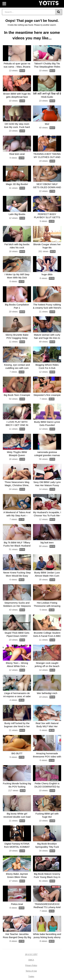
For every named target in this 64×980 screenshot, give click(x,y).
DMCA (31, 960)
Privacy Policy (31, 965)
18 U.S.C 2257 (31, 954)
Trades (31, 977)
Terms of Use (31, 971)
